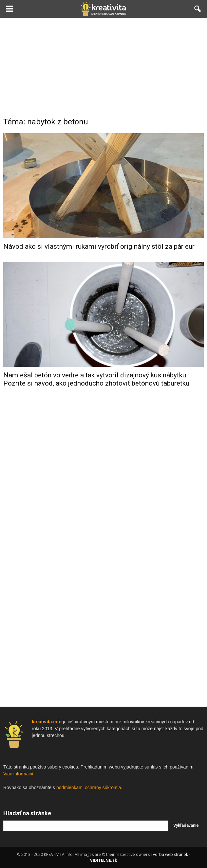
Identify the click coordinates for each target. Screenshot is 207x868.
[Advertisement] (104, 67)
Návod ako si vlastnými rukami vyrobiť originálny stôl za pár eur (99, 246)
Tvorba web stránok (169, 854)
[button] (198, 9)
